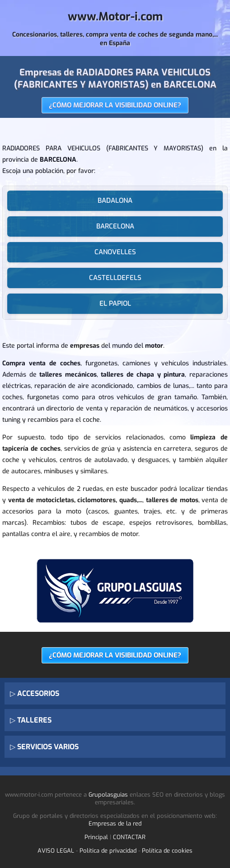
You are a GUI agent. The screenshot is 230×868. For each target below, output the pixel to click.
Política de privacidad (108, 851)
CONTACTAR (129, 837)
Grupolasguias (108, 795)
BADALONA (115, 201)
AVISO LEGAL (56, 851)
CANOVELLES (115, 252)
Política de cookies (167, 851)
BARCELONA (115, 226)
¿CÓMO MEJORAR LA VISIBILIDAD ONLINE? (115, 105)
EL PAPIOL (115, 303)
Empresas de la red (115, 824)
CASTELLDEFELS (115, 278)
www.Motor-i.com (115, 16)
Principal (96, 837)
